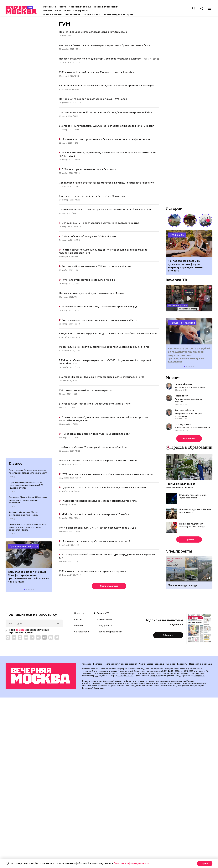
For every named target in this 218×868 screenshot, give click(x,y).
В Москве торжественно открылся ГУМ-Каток (89, 170)
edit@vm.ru (155, 677)
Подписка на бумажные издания (120, 665)
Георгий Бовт (181, 397)
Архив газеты (104, 621)
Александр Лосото (184, 411)
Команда (171, 665)
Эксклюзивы (177, 236)
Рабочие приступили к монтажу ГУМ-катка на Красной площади (100, 307)
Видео (77, 11)
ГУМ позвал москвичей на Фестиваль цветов (85, 391)
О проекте (189, 541)
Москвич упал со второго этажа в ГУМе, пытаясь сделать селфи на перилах (107, 140)
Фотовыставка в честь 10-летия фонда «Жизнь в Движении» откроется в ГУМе (105, 113)
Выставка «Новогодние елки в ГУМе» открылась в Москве (96, 267)
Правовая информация (201, 665)
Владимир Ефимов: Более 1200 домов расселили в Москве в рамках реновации (28, 501)
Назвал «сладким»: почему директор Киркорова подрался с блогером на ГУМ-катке (109, 59)
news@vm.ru (199, 677)
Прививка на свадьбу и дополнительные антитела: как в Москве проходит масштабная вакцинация (104, 420)
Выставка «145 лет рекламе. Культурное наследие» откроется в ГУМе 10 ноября (106, 127)
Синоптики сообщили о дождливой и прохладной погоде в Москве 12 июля (28, 473)
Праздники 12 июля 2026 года (29, 556)
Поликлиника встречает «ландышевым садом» (181, 486)
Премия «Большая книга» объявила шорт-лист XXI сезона (93, 33)
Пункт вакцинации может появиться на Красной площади (96, 435)
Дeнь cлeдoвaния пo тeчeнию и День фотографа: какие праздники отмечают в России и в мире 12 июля (28, 578)
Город (12, 478)
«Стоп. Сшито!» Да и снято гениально (192, 429)
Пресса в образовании (115, 7)
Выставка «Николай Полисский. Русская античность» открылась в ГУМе (102, 378)
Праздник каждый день (24, 547)
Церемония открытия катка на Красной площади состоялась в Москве (104, 488)
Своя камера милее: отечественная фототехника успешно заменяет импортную (106, 183)
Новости (57, 11)
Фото (68, 11)
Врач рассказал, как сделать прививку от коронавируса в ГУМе (99, 321)
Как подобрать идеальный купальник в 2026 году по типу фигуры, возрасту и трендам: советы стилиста (189, 244)
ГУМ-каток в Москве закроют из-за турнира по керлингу (93, 572)
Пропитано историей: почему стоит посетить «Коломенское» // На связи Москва (174, 221)
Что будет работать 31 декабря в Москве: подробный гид (93, 448)
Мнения (173, 378)
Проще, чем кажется (182, 324)
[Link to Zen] (26, 639)
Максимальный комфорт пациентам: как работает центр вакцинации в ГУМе (104, 348)
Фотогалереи (82, 633)
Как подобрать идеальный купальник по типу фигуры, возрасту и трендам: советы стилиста (185, 266)
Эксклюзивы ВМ (82, 14)
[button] (11, 556)
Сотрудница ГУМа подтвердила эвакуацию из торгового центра (100, 224)
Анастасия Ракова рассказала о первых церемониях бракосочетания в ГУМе (104, 46)
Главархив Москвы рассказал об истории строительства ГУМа (99, 502)
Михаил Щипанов (183, 385)
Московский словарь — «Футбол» (189, 299)
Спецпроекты (90, 11)
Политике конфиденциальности (132, 863)
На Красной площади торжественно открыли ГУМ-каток (93, 100)
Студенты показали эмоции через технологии (193, 497)
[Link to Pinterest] (57, 639)
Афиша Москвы (101, 14)
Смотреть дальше (109, 587)
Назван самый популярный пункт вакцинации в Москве (91, 294)
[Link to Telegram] (38, 639)
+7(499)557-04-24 (125, 677)
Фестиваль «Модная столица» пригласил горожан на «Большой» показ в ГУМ (105, 210)
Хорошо (204, 863)
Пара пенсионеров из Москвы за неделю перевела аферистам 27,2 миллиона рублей (26, 487)
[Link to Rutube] (51, 639)
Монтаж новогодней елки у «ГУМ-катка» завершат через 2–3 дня (98, 528)
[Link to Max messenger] (8, 639)
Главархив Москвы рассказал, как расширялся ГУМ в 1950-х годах (98, 461)
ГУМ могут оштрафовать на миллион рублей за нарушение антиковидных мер (108, 475)
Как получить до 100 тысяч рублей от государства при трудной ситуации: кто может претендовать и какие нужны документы (189, 332)
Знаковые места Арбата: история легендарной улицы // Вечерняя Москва (205, 221)
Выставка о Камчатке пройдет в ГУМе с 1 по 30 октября (92, 197)
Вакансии (160, 665)
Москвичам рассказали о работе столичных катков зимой (96, 542)
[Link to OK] (20, 639)
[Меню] (210, 8)
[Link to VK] (14, 639)
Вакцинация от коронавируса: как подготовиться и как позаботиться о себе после (108, 334)
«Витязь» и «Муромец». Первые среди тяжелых (195, 512)
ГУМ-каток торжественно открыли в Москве (88, 281)
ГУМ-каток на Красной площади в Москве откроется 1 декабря (97, 73)
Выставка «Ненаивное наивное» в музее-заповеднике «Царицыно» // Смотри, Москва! (190, 221)
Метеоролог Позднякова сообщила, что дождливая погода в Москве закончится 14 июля (27, 528)
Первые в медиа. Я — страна (127, 14)
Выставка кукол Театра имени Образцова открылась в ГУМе (95, 404)
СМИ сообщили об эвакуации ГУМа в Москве (89, 237)
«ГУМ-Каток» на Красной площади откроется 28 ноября (96, 515)
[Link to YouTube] (32, 639)
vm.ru (136, 675)
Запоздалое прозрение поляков (190, 388)
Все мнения (189, 439)
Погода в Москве (62, 14)
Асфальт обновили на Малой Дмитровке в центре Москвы (24, 515)
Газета (72, 7)
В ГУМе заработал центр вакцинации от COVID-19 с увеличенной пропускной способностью (105, 363)
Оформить (168, 636)
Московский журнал (89, 7)
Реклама (98, 665)
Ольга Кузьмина (183, 425)
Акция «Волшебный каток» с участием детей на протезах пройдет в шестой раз (107, 86)
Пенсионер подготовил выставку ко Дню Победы (192, 526)
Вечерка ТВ (59, 7)
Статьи (78, 621)
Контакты (182, 665)
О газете (87, 665)
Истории (174, 209)
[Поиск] (194, 8)
